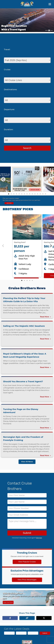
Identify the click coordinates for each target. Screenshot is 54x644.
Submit (27, 533)
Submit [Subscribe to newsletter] (45, 633)
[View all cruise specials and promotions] (27, 201)
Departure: (9, 109)
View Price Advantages (27, 580)
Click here (39, 538)
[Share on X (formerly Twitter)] (44, 618)
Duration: (9, 129)
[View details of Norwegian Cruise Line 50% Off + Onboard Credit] (27, 191)
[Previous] (3, 179)
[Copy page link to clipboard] (27, 618)
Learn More (9, 203)
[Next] (51, 179)
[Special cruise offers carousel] (27, 179)
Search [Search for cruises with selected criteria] (27, 148)
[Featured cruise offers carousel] (27, 246)
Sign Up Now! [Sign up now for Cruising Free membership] (8, 602)
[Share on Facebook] (10, 618)
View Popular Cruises (27, 562)
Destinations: (11, 89)
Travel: (7, 49)
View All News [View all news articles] (27, 462)
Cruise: (7, 70)
